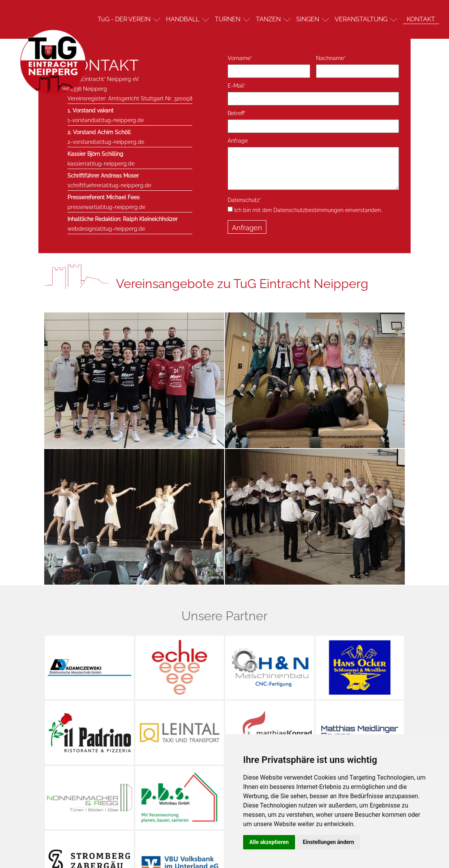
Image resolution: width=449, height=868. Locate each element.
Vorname (240, 58)
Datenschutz (244, 200)
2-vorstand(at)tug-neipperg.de (106, 142)
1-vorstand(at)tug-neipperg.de (106, 120)
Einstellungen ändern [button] (329, 842)
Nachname (331, 58)
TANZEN (268, 19)
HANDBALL (183, 19)
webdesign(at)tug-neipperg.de (106, 229)
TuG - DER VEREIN (124, 19)
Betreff (237, 113)
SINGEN (308, 19)
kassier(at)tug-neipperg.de (101, 164)
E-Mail (237, 86)
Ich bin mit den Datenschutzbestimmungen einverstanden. (305, 210)
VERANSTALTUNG (361, 19)
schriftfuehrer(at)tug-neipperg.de (109, 185)
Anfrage (238, 141)
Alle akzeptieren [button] (269, 842)
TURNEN (228, 19)
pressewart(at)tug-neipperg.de (106, 207)
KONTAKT (421, 19)
